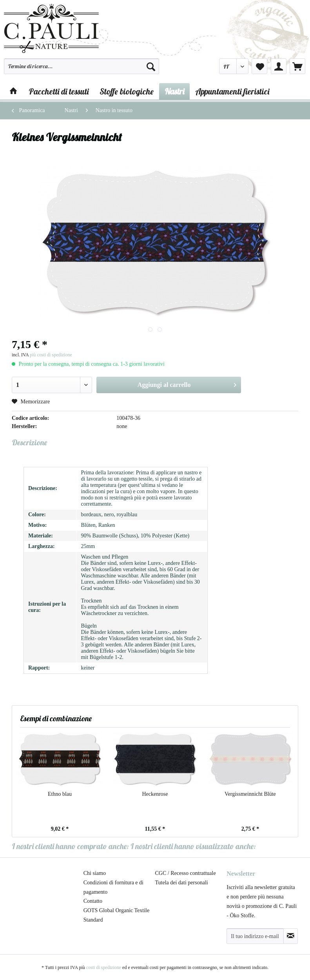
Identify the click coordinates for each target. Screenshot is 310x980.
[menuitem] (82, 70)
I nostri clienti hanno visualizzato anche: (193, 846)
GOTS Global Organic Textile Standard (116, 915)
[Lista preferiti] (259, 66)
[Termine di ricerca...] (82, 66)
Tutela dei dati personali (182, 883)
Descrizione (29, 442)
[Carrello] (297, 66)
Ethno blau (60, 794)
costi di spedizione (104, 967)
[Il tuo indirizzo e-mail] (255, 936)
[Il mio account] (279, 66)
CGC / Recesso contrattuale (186, 873)
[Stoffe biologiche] (127, 91)
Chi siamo (95, 873)
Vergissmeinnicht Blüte (250, 794)
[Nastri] (174, 91)
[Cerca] (151, 66)
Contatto (93, 901)
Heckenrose (155, 794)
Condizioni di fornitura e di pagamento (113, 887)
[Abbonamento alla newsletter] (291, 936)
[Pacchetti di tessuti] (59, 91)
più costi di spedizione (51, 355)
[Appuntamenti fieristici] (232, 91)
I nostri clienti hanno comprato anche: (70, 846)
